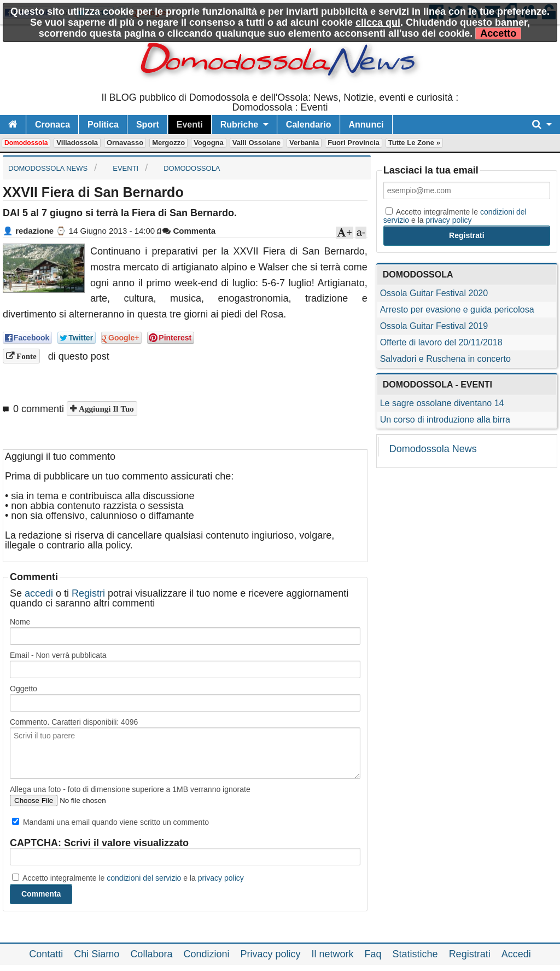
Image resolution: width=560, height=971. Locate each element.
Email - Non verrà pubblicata (58, 655)
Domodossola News (433, 449)
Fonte (25, 356)
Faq (373, 954)
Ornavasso (125, 143)
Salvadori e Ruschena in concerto (445, 359)
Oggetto (24, 689)
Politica (103, 125)
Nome (20, 622)
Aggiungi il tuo (105, 409)
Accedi (516, 954)
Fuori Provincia (354, 143)
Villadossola (77, 143)
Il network (333, 954)
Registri (88, 593)
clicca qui (378, 22)
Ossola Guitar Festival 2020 (434, 293)
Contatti (46, 954)
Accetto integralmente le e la (128, 878)
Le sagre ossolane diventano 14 (442, 403)
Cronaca (52, 125)
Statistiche (415, 954)
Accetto (498, 33)
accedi (39, 593)
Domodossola (26, 143)
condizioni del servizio (144, 878)
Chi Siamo (97, 954)
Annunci (366, 125)
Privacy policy (270, 954)
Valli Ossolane (256, 143)
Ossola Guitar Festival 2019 (434, 326)
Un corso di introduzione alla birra (445, 420)
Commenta (189, 231)
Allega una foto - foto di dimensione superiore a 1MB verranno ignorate (130, 789)
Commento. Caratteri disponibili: (74, 722)
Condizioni (206, 954)
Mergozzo (168, 143)
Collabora (151, 954)
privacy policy (221, 878)
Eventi (190, 125)
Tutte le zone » (414, 143)
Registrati (470, 954)
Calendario (309, 125)
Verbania (304, 143)
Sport (148, 125)
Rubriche (239, 125)
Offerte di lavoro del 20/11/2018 (441, 342)
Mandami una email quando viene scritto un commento (110, 822)
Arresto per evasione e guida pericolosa (457, 310)
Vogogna (209, 143)
